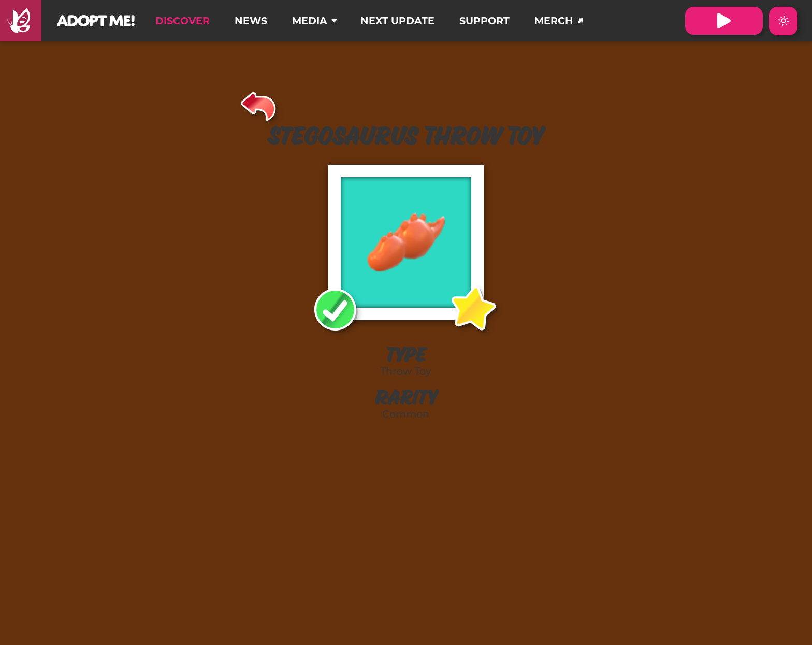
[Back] (259, 105)
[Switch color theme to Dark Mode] (783, 21)
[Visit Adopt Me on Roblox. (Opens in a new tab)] (724, 21)
